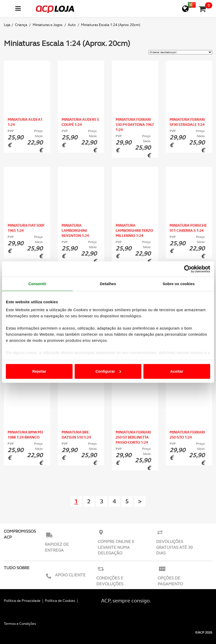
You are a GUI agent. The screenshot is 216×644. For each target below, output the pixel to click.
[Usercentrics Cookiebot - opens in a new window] (188, 269)
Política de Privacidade (22, 601)
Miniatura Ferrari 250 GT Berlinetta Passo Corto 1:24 (133, 437)
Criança (22, 25)
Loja (7, 25)
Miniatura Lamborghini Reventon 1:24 (75, 230)
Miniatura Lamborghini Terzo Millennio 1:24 (134, 230)
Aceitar (177, 371)
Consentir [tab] (37, 284)
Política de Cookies (60, 601)
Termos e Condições (20, 624)
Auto (72, 25)
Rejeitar (39, 371)
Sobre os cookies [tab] (179, 284)
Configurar (108, 371)
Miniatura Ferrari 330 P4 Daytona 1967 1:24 (135, 125)
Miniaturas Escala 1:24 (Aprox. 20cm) (111, 25)
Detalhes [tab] (108, 284)
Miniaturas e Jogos (48, 25)
